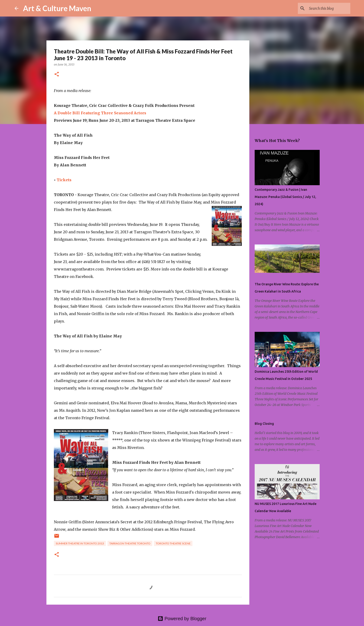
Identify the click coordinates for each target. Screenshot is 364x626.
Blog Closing (264, 424)
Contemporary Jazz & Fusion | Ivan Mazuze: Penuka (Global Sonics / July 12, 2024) (285, 197)
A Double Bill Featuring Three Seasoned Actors (100, 113)
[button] (57, 74)
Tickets (64, 180)
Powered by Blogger (182, 619)
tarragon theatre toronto (130, 543)
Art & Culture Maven (57, 8)
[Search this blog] (326, 8)
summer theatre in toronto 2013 (80, 543)
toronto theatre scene (173, 543)
